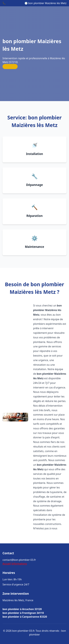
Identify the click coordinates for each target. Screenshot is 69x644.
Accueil (7, 564)
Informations (19, 564)
